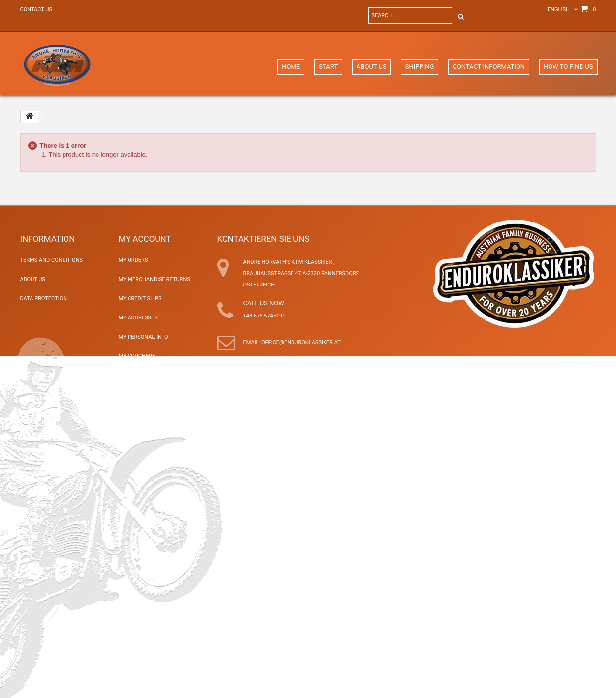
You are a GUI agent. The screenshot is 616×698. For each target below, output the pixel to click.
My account (145, 239)
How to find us (568, 67)
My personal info (144, 337)
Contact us (36, 10)
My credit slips (140, 299)
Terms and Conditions (52, 260)
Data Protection (44, 299)
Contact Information (489, 67)
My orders (133, 260)
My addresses (138, 318)
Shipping (420, 67)
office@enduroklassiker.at (301, 342)
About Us (372, 67)
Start (328, 67)
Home (291, 67)
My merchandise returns (154, 279)
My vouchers (137, 356)
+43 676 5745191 (264, 316)
